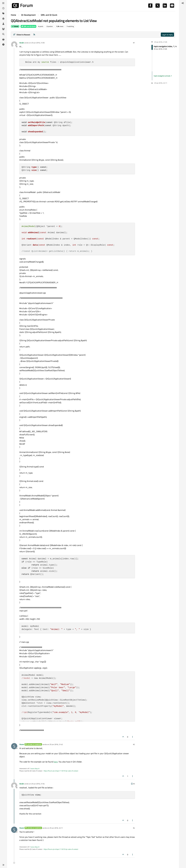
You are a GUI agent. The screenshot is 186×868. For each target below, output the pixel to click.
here (56, 762)
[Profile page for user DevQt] (14, 44)
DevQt (22, 43)
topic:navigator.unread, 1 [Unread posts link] (163, 76)
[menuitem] (183, 3)
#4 (134, 828)
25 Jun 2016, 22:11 (56, 828)
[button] (3, 865)
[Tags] (3, 13)
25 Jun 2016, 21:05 (38, 43)
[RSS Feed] (34, 35)
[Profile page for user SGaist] (14, 746)
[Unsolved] (3, 44)
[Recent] (3, 8)
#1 (134, 43)
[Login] (183, 3)
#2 (134, 744)
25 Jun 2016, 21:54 (38, 784)
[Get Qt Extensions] (3, 39)
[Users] (3, 24)
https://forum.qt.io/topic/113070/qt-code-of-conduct (61, 771)
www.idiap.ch (35, 768)
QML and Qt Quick (28, 26)
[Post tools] (133, 737)
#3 (134, 784)
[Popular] (3, 19)
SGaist (22, 744)
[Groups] (3, 29)
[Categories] (3, 3)
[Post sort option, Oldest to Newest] (22, 35)
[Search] (3, 34)
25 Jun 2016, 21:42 (56, 744)
